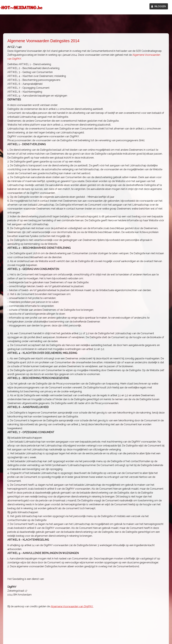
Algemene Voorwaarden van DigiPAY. (72, 606)
